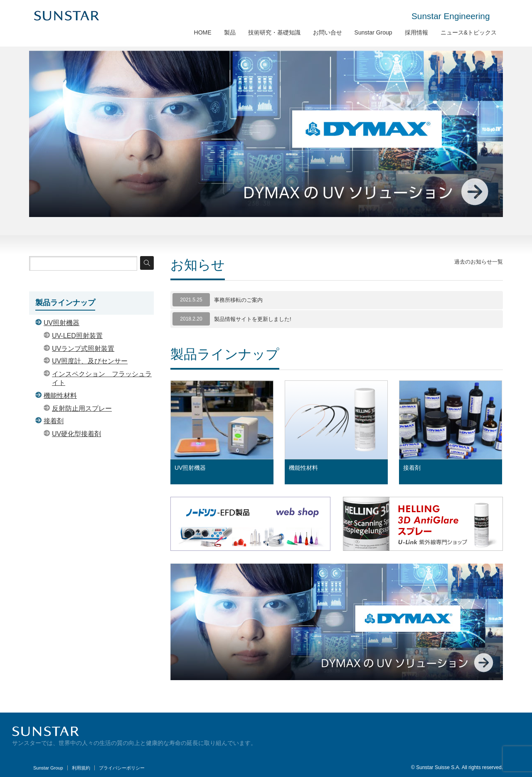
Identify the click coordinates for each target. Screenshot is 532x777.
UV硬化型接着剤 (76, 434)
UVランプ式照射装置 (83, 349)
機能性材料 (303, 468)
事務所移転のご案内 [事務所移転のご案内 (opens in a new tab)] (238, 300)
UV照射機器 (190, 468)
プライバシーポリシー (122, 768)
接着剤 (412, 468)
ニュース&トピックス (469, 32)
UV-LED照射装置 (77, 336)
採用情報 (416, 32)
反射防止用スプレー (82, 408)
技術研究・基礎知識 (274, 32)
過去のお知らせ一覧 (479, 262)
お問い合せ (328, 32)
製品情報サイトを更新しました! (253, 319)
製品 (230, 32)
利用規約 (81, 768)
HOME (203, 32)
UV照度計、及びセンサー (90, 361)
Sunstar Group (373, 32)
